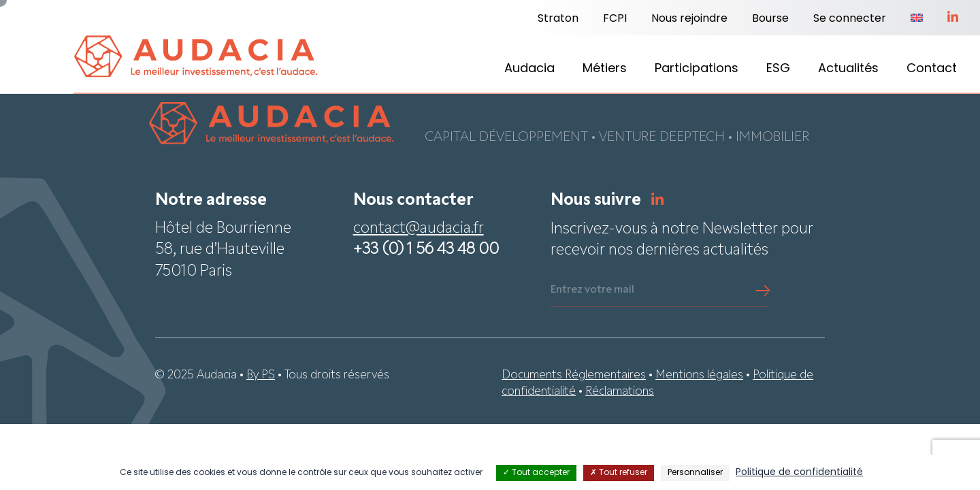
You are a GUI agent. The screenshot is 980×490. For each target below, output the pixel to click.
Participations (697, 69)
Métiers (605, 69)
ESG (778, 69)
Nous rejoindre (689, 19)
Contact (932, 69)
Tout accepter (536, 473)
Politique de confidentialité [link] (799, 473)
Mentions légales (699, 376)
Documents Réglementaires (574, 376)
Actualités (848, 69)
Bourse (770, 19)
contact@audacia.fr (419, 230)
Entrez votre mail (592, 291)
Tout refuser (619, 473)
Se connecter (850, 19)
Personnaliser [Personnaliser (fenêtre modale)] (695, 473)
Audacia (529, 69)
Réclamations (620, 392)
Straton (558, 19)
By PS (261, 376)
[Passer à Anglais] (917, 19)
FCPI (615, 19)
